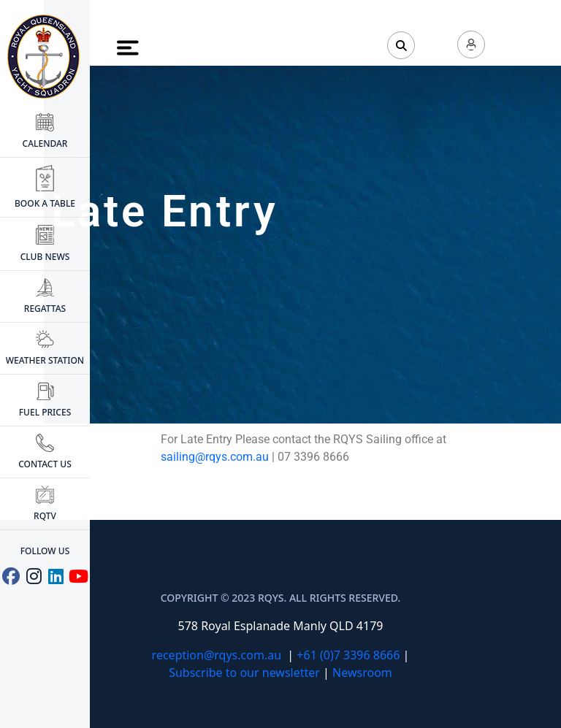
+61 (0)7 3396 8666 (348, 655)
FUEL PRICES (45, 400)
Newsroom (362, 673)
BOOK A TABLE (45, 187)
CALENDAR (45, 131)
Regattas (45, 296)
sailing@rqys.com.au (215, 457)
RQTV (45, 504)
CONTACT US (45, 452)
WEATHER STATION (45, 348)
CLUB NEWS (45, 244)
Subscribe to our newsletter (244, 673)
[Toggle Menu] (129, 47)
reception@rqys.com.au (217, 655)
